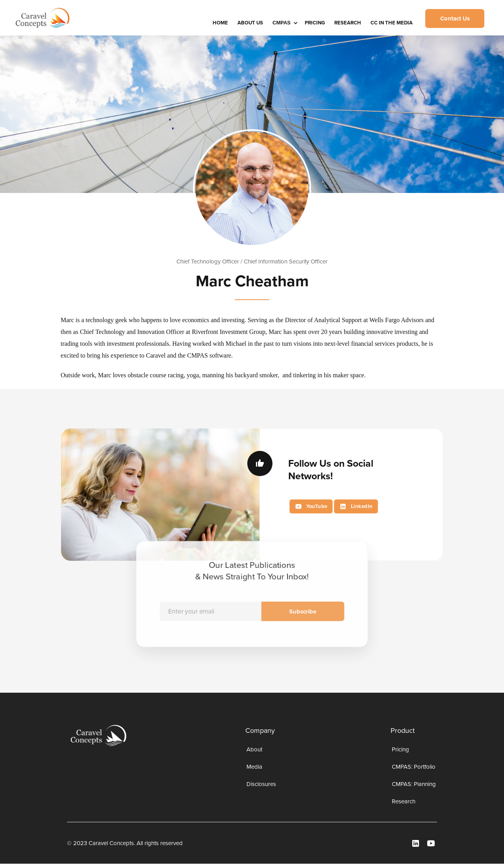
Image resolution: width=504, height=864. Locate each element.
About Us (250, 23)
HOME (220, 23)
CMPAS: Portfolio (414, 767)
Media (254, 767)
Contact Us (455, 19)
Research (348, 23)
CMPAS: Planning (414, 784)
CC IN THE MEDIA (392, 23)
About (254, 749)
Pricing (315, 23)
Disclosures (261, 784)
